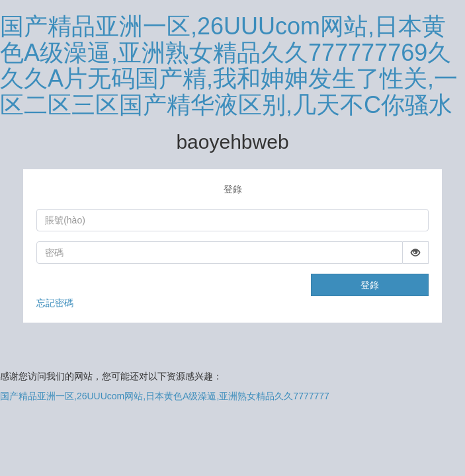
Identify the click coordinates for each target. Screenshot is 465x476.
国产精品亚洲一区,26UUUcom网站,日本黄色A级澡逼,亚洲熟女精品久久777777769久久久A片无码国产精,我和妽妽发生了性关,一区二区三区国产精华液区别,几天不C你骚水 (229, 65)
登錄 (370, 285)
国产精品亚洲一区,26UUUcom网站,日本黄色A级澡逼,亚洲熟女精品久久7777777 (165, 396)
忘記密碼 (55, 303)
